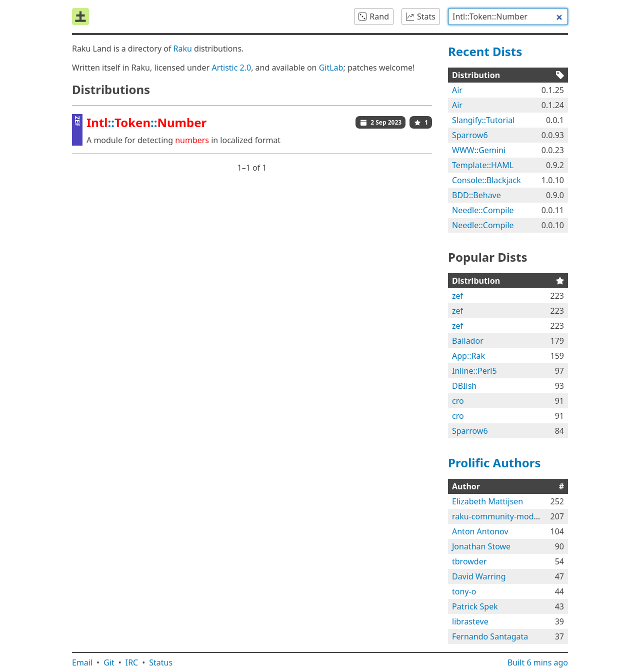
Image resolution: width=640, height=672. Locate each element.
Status (161, 662)
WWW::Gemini (479, 150)
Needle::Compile (483, 210)
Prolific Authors (494, 463)
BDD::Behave (476, 195)
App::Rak (468, 356)
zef (457, 296)
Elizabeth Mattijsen (487, 501)
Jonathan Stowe (481, 546)
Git (109, 662)
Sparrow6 (470, 135)
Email (82, 662)
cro (458, 401)
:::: (146, 122)
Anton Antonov (480, 531)
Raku (183, 49)
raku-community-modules (500, 516)
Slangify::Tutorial (483, 120)
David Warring (479, 576)
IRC (132, 662)
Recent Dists (485, 51)
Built (538, 662)
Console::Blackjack (486, 180)
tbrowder (469, 561)
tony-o (464, 591)
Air (457, 90)
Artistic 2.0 (231, 68)
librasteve (470, 621)
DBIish (464, 386)
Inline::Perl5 (474, 371)
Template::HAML (483, 165)
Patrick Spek (475, 606)
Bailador (468, 341)
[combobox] (508, 17)
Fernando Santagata (490, 636)
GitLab (331, 68)
